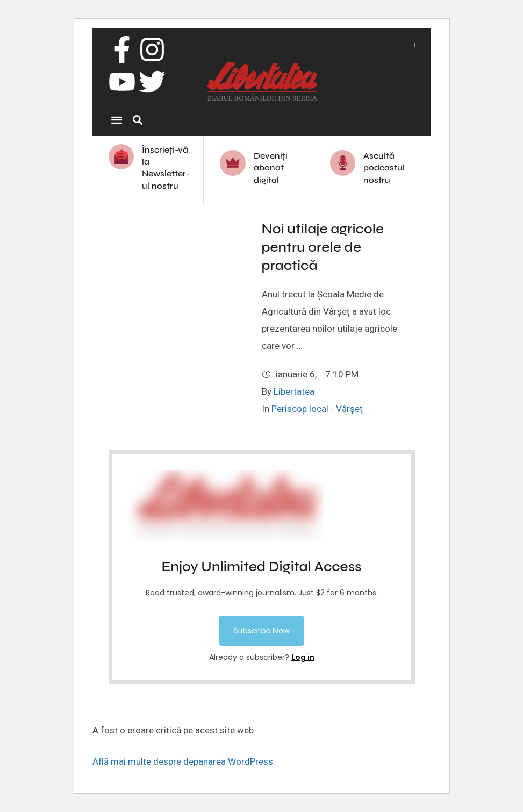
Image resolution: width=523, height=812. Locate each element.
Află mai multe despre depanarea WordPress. (184, 761)
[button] (261, 631)
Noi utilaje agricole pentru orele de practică (323, 247)
